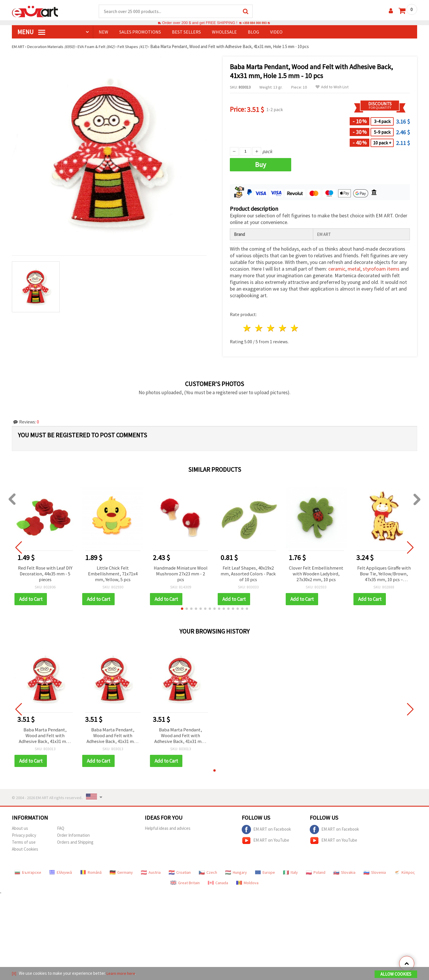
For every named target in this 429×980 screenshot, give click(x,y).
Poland (316, 874)
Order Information (73, 837)
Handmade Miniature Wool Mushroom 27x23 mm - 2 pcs (181, 575)
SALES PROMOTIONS (140, 32)
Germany (121, 874)
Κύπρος (404, 874)
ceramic (337, 269)
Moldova (247, 885)
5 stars (295, 328)
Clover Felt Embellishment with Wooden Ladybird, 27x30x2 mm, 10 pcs (316, 575)
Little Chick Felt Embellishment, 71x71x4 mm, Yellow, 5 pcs (113, 575)
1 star (247, 328)
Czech (208, 874)
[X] (14, 974)
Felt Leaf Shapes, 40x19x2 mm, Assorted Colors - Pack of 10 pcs (248, 575)
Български (28, 874)
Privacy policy (24, 837)
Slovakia (344, 874)
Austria (151, 874)
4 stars (283, 328)
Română (91, 874)
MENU (31, 32)
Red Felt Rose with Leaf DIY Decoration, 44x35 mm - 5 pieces (45, 575)
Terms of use (24, 844)
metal (354, 269)
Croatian (180, 874)
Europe (265, 874)
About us (20, 830)
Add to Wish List (332, 87)
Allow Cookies (396, 975)
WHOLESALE (224, 32)
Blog (253, 32)
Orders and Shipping (75, 844)
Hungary (236, 874)
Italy (290, 874)
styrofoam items (381, 269)
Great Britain (185, 885)
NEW (103, 32)
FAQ (61, 830)
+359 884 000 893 (254, 23)
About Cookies (25, 851)
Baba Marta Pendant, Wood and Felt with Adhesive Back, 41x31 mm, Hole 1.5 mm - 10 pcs (45, 737)
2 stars (259, 328)
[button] (182, 610)
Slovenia (375, 874)
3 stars (271, 328)
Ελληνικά (61, 874)
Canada (218, 885)
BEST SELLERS (186, 32)
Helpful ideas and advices (168, 830)
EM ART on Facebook (266, 832)
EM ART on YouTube (265, 843)
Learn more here (122, 974)
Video (276, 32)
